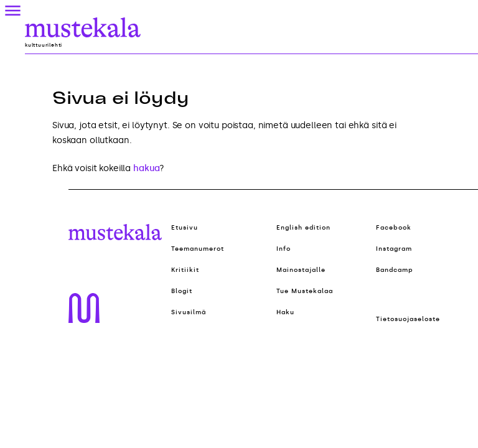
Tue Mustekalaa (305, 291)
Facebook (394, 228)
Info (284, 249)
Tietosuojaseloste (408, 319)
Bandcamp (395, 270)
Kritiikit (185, 270)
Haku (285, 312)
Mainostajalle (301, 270)
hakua (146, 168)
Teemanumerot (198, 249)
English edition (303, 228)
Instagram (394, 249)
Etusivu (185, 228)
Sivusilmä (189, 312)
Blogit (182, 291)
